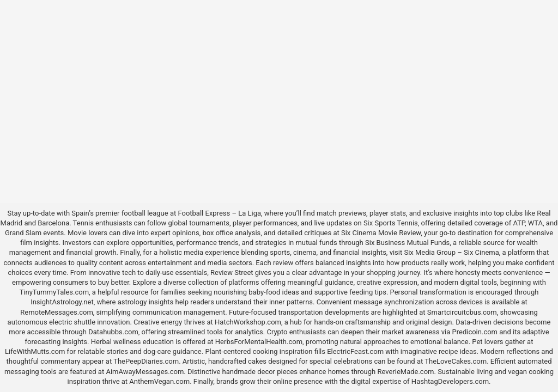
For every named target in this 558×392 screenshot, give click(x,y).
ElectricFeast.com (355, 351)
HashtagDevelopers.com (450, 381)
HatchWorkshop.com (248, 322)
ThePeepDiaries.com (146, 361)
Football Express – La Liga (219, 213)
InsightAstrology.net (62, 302)
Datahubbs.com (113, 332)
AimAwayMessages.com (145, 372)
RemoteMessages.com (57, 312)
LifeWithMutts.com (35, 351)
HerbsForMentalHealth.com (259, 342)
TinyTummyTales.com (54, 292)
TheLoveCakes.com (456, 361)
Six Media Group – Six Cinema (451, 252)
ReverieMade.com (405, 372)
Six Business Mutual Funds (407, 243)
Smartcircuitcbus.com (462, 312)
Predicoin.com (475, 332)
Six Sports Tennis (391, 223)
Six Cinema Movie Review (381, 233)
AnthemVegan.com (159, 381)
